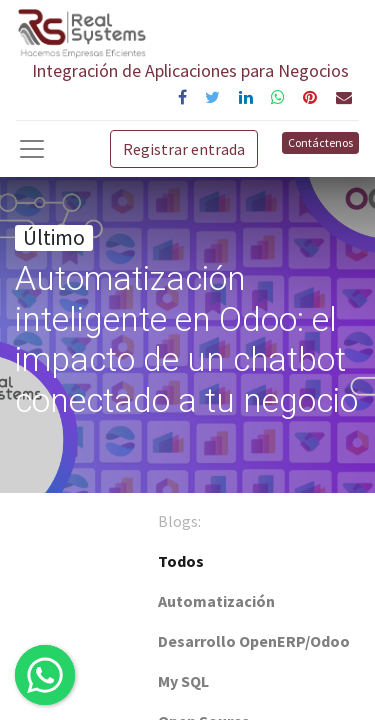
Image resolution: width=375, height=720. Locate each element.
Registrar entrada (184, 149)
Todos (181, 561)
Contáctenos (320, 142)
